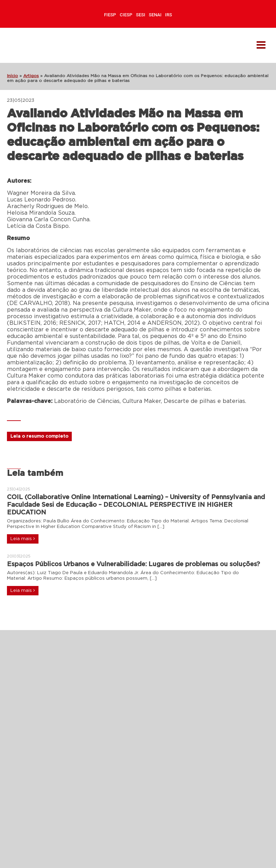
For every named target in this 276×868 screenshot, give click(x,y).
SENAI (155, 15)
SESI (141, 15)
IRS (169, 15)
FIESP (110, 15)
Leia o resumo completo (39, 436)
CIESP (126, 15)
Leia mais (23, 539)
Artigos (31, 76)
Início (12, 76)
